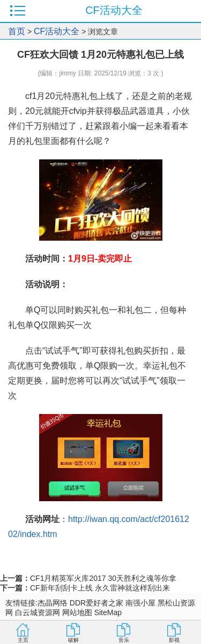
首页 (17, 31)
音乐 (124, 640)
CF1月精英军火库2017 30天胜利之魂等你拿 (103, 578)
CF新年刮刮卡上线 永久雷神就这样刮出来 (100, 588)
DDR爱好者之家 (96, 603)
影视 (174, 640)
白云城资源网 (38, 612)
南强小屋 (140, 603)
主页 (23, 640)
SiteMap (108, 612)
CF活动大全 (57, 31)
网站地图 (77, 612)
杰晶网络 (53, 603)
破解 (73, 640)
